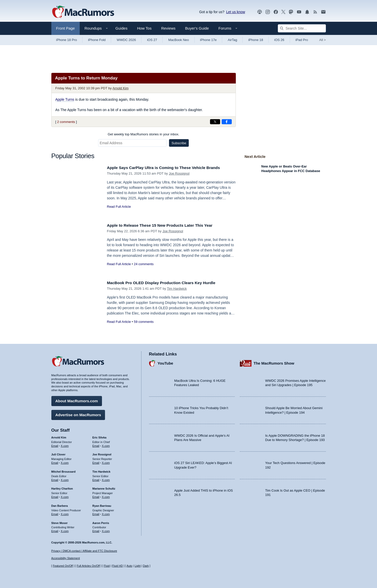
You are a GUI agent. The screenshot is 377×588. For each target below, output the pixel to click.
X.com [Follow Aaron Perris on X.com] (106, 530)
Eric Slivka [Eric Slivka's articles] (99, 436)
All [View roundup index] (323, 40)
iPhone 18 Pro (67, 40)
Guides (121, 28)
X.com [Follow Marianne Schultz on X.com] (106, 496)
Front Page (66, 28)
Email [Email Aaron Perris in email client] (96, 530)
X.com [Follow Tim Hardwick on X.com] (106, 479)
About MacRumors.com (77, 400)
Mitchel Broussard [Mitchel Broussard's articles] (64, 470)
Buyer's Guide (197, 28)
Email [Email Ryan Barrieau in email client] (96, 513)
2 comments (66, 122)
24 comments (144, 264)
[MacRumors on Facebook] (276, 12)
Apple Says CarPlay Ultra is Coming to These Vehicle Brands (169, 168)
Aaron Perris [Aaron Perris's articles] (101, 522)
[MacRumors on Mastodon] (291, 12)
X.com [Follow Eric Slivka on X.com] (106, 445)
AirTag (232, 40)
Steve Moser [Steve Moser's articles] (60, 522)
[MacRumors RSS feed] (315, 12)
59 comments (144, 322)
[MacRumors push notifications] (307, 12)
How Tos (144, 28)
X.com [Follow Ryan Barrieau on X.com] (106, 513)
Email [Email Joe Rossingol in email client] (96, 461)
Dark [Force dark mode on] (146, 566)
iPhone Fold (97, 40)
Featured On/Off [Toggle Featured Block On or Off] (63, 566)
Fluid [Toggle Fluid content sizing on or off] (107, 566)
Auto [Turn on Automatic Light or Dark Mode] (129, 566)
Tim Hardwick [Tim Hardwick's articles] (101, 470)
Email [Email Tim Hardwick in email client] (96, 479)
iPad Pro (302, 40)
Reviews (168, 28)
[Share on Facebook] (227, 122)
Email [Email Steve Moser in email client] (55, 530)
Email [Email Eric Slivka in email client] (96, 445)
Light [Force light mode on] (138, 566)
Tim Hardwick (177, 289)
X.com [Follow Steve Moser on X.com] (65, 530)
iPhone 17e (208, 40)
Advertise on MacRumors (78, 414)
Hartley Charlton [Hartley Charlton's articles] (62, 488)
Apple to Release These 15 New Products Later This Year (165, 225)
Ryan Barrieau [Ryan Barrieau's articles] (102, 505)
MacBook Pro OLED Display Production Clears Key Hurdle (167, 283)
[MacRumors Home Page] (83, 12)
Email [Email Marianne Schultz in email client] (96, 496)
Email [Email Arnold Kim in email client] (55, 445)
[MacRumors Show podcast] (260, 12)
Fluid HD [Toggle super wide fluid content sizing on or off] (118, 566)
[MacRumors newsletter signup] (323, 12)
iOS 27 (152, 40)
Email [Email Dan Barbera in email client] (55, 513)
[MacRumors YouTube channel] (299, 12)
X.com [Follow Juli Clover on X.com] (65, 461)
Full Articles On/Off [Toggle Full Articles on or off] (88, 566)
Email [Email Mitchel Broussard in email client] (55, 479)
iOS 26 (279, 40)
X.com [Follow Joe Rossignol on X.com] (106, 461)
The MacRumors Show (274, 362)
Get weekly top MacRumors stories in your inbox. (144, 134)
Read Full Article (119, 207)
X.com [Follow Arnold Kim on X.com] (65, 445)
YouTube (165, 362)
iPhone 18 (256, 40)
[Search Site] (302, 28)
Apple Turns (65, 99)
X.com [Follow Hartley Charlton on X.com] (65, 496)
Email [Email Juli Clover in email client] (55, 461)
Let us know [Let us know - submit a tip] (236, 12)
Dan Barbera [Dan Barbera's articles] (60, 505)
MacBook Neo (179, 40)
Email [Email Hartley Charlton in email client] (55, 496)
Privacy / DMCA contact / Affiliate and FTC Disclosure (84, 551)
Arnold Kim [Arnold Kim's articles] (59, 436)
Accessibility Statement (66, 558)
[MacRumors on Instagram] (268, 12)
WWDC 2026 (126, 40)
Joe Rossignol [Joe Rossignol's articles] (102, 453)
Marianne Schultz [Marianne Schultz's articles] (104, 488)
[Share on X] (215, 122)
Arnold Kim (120, 88)
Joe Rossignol (179, 173)
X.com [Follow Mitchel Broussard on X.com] (65, 479)
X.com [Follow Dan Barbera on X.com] (65, 513)
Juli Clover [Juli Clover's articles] (58, 453)
